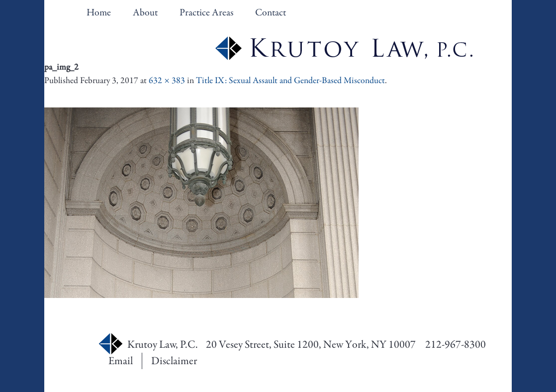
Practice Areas (206, 13)
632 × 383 (167, 81)
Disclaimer (174, 361)
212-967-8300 (456, 344)
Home (99, 13)
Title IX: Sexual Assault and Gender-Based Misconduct (290, 81)
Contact (271, 13)
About (145, 13)
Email (121, 361)
